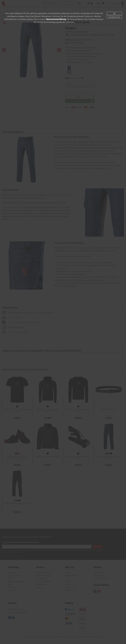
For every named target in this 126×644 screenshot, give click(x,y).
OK (114, 13)
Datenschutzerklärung (56, 19)
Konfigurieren (114, 17)
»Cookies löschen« (96, 19)
